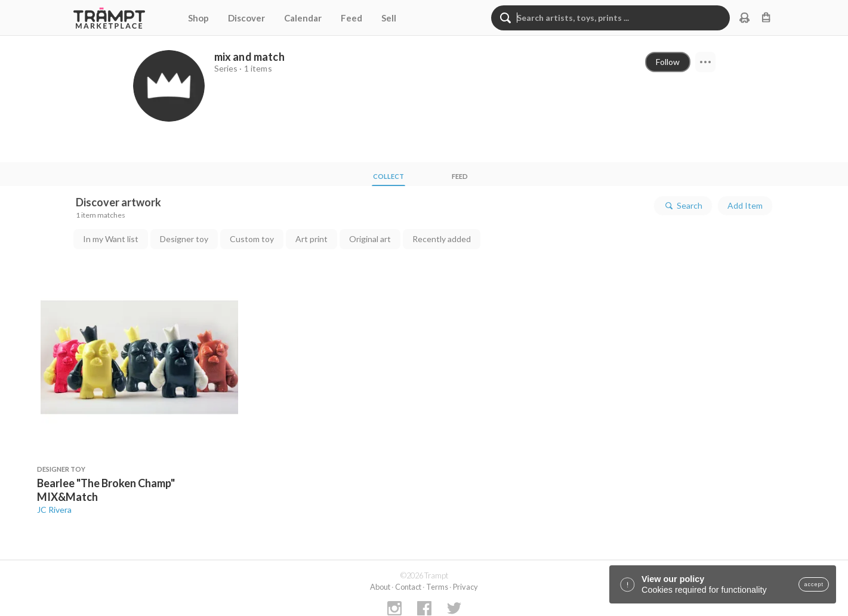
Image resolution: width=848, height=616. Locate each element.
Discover (246, 18)
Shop (198, 18)
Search (683, 206)
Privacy (465, 587)
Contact (408, 587)
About (380, 587)
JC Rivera (54, 510)
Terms (437, 587)
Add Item (745, 205)
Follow (668, 62)
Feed (351, 18)
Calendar (303, 18)
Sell (389, 18)
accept (814, 584)
